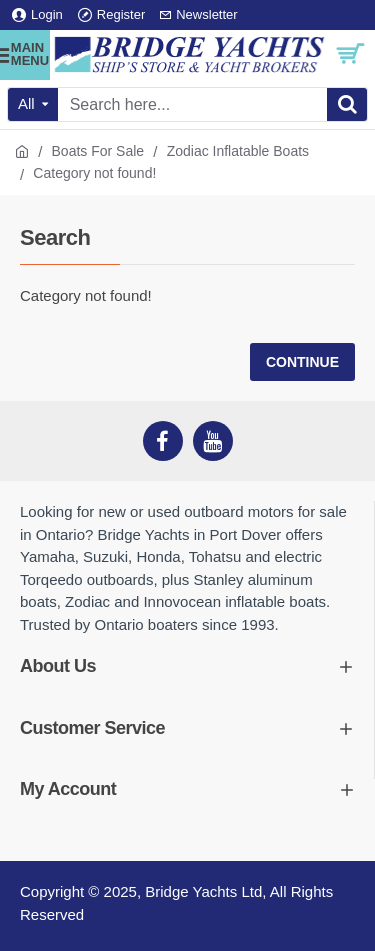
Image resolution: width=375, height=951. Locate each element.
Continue (302, 362)
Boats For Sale (98, 151)
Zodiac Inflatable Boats (238, 151)
